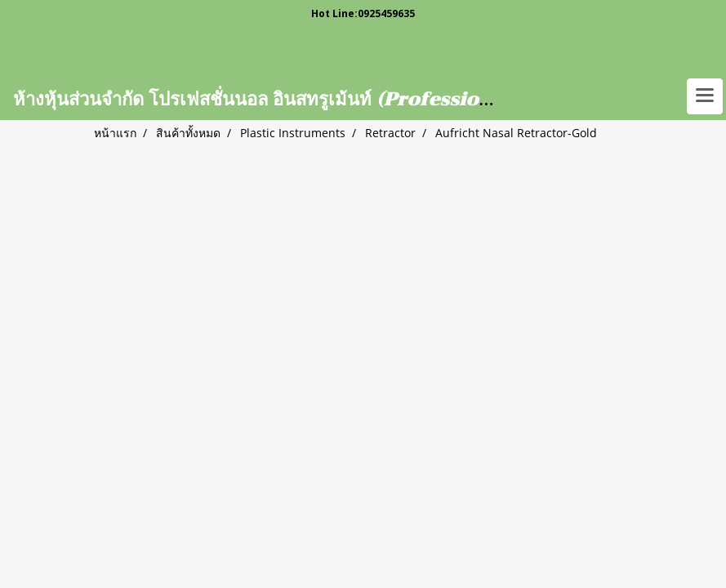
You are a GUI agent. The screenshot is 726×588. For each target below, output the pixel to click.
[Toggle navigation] (705, 96)
